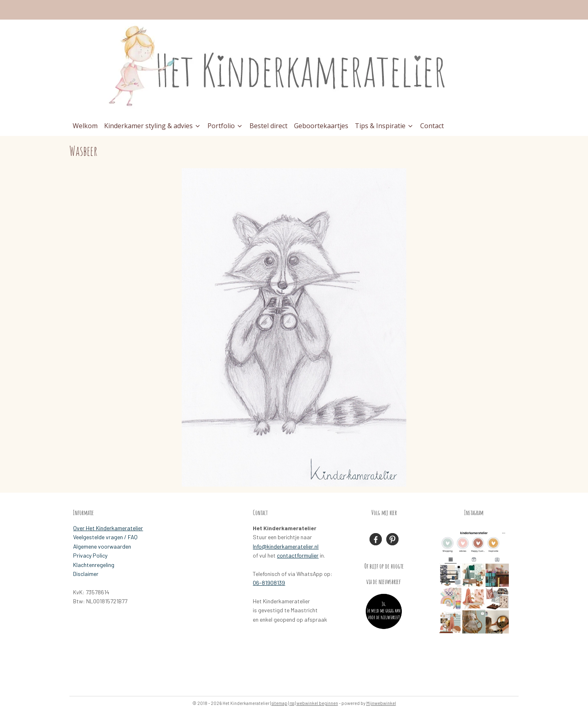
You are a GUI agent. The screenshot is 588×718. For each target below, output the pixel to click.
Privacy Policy (90, 555)
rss (292, 703)
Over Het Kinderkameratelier (108, 528)
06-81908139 (269, 583)
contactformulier (298, 555)
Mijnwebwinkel (381, 703)
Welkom (85, 126)
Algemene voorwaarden (102, 546)
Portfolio (225, 126)
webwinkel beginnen (317, 703)
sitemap (280, 703)
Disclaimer (86, 574)
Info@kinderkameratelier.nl (286, 546)
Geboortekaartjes (321, 126)
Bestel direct (268, 126)
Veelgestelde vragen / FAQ (105, 537)
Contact (432, 126)
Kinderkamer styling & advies (153, 126)
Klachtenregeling (94, 565)
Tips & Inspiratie (384, 126)
